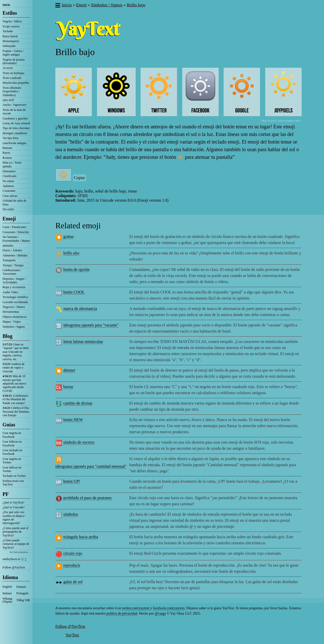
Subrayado (9, 46)
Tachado (8, 31)
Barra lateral (10, 36)
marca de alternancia (80, 309)
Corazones (9, 191)
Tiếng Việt (23, 600)
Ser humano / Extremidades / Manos (16, 239)
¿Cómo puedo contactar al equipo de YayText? (16, 544)
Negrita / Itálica (12, 21)
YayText (72, 635)
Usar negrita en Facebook (12, 435)
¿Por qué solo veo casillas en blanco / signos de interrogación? (14, 518)
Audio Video (10, 292)
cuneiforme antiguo (14, 143)
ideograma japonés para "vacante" (91, 325)
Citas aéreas (10, 196)
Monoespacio (11, 41)
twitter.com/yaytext (136, 608)
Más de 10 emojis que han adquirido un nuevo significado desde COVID (14, 384)
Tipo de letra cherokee (16, 128)
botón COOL (74, 292)
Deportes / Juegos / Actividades (14, 281)
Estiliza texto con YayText (13, 483)
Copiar (79, 178)
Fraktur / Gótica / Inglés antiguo (13, 53)
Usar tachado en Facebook (12, 452)
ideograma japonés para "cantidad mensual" (91, 466)
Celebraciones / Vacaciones (12, 272)
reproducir (72, 565)
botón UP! (72, 481)
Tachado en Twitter (14, 476)
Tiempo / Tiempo (13, 265)
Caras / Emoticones (14, 227)
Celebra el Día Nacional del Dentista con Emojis (16, 412)
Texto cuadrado (12, 78)
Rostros (7, 158)
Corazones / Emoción (16, 232)
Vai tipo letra (10, 138)
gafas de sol (73, 582)
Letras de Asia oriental (16, 123)
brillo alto (71, 253)
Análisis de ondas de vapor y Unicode (14, 368)
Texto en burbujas (13, 73)
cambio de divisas (78, 403)
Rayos (6, 153)
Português (23, 593)
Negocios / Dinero (14, 307)
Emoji (9, 219)
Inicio (6, 5)
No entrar (8, 181)
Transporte (9, 260)
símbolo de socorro (79, 442)
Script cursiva (11, 26)
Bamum (7, 148)
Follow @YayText (14, 567)
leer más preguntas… (20, 552)
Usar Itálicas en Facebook (12, 443)
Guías (9, 425)
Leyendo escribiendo (15, 302)
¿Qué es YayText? (13, 502)
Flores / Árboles (12, 250)
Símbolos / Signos (14, 327)
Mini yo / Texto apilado (12, 164)
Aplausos (8, 186)
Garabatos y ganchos (15, 118)
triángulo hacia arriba (81, 537)
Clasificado (10, 176)
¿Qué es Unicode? (14, 507)
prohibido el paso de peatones (87, 498)
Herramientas (11, 312)
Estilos (10, 13)
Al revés (8, 68)
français (21, 587)
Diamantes (9, 171)
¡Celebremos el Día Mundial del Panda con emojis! (15, 399)
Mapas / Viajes (12, 322)
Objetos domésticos (14, 317)
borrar (68, 387)
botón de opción (76, 269)
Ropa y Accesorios (14, 287)
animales (8, 246)
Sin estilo (8, 209)
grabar (68, 237)
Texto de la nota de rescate (14, 112)
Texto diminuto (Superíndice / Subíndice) (12, 91)
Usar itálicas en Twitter (12, 469)
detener (69, 370)
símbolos (71, 514)
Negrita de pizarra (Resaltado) (14, 61)
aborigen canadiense (15, 133)
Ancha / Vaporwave (14, 105)
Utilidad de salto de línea (14, 202)
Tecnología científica (15, 297)
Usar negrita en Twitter (12, 461)
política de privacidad (122, 613)
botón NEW (73, 420)
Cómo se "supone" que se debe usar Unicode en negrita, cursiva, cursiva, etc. (16, 352)
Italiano (7, 593)
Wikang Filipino (7, 600)
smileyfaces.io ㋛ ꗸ (14, 559)
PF (6, 494)
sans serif (8, 100)
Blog (7, 336)
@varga (160, 613)
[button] (58, 6)
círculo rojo (73, 553)
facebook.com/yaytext (169, 608)
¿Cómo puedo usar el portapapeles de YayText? (15, 532)
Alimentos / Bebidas (15, 255)
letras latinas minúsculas (83, 342)
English (7, 587)
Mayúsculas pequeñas (16, 83)
